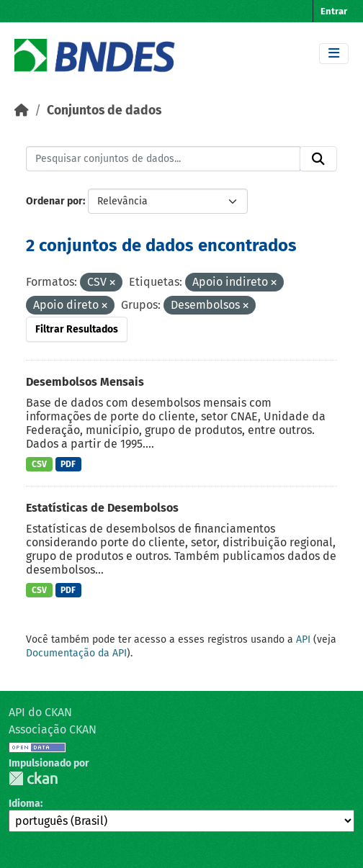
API (303, 639)
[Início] (22, 110)
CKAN (33, 778)
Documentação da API (76, 653)
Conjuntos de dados (104, 110)
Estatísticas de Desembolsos (102, 508)
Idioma (24, 804)
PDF (68, 464)
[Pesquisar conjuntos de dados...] (163, 159)
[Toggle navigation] (334, 54)
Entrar (334, 11)
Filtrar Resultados (77, 329)
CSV (39, 464)
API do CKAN (40, 712)
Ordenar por (54, 201)
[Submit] (318, 159)
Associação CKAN (53, 729)
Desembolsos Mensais (85, 382)
